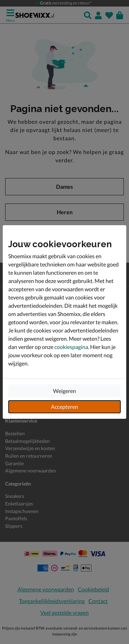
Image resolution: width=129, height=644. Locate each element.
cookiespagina (71, 347)
